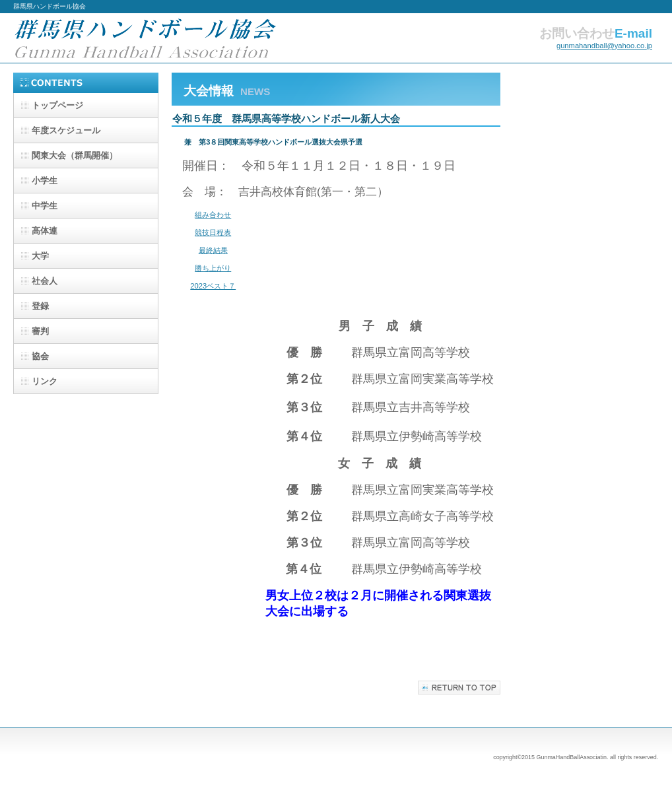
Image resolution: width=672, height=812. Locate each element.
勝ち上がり (213, 268)
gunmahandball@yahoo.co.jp (604, 46)
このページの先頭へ (459, 688)
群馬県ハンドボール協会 (145, 38)
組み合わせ (213, 215)
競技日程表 (213, 232)
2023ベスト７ (213, 286)
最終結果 (213, 250)
